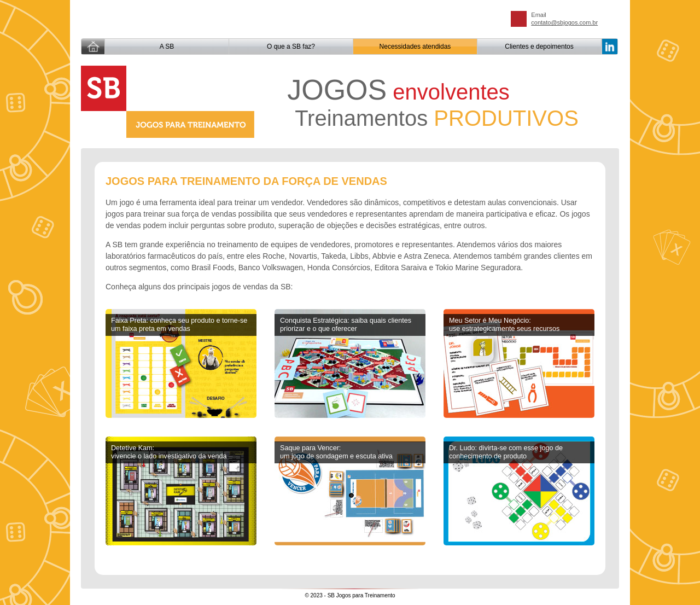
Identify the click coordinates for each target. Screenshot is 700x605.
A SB (167, 46)
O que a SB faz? (291, 46)
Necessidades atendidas (415, 46)
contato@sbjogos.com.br (564, 22)
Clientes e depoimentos (539, 46)
